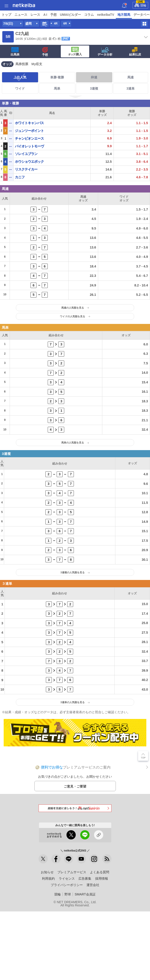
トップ (6, 15)
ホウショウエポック (29, 173)
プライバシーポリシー (67, 953)
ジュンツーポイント (29, 142)
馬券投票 (22, 75)
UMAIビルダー (70, 15)
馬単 (57, 100)
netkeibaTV (106, 15)
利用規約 (48, 947)
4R (56, 35)
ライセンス (67, 947)
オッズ (7, 75)
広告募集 (85, 947)
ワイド (20, 100)
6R (65, 35)
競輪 (140, 5)
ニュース (21, 15)
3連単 (131, 100)
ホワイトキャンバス (29, 134)
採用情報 (102, 947)
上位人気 (20, 89)
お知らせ (47, 941)
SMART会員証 (85, 963)
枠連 (94, 89)
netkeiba (24, 5)
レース (35, 15)
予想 (53, 15)
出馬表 (15, 63)
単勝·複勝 (57, 89)
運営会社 (93, 953)
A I (45, 15)
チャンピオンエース (29, 150)
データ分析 (105, 63)
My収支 (37, 75)
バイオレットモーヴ (29, 158)
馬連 (131, 89)
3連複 (94, 100)
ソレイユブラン (26, 165)
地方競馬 (124, 15)
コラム (89, 15)
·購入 (75, 63)
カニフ (20, 188)
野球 (68, 963)
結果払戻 (135, 63)
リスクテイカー (26, 181)
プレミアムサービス (72, 941)
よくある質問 (100, 941)
